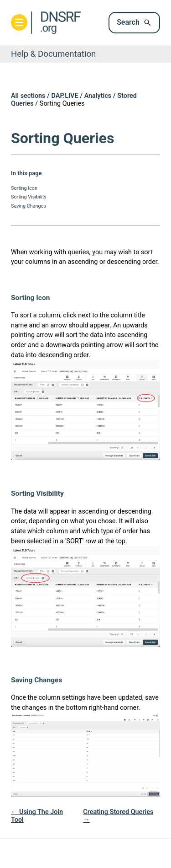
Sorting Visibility (29, 197)
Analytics (98, 96)
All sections (28, 96)
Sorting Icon (24, 188)
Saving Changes (28, 206)
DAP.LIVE (65, 96)
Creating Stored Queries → (118, 816)
